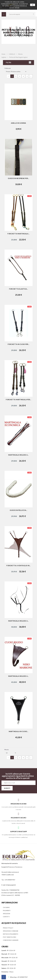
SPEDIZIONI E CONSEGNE (11, 931)
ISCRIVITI (7, 788)
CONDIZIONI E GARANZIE (11, 940)
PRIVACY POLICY (8, 928)
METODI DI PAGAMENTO (11, 934)
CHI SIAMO (6, 907)
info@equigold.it (11, 885)
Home (4, 54)
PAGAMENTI (7, 911)
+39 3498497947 (10, 880)
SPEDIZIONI (7, 914)
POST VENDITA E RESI (10, 937)
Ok (33, 5)
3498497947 (24, 837)
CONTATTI (6, 917)
